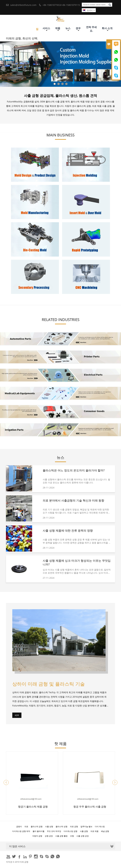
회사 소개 (107, 29)
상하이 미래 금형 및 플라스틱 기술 (49, 684)
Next (118, 69)
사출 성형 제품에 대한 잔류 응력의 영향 (68, 530)
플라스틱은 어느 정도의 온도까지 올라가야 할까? (74, 470)
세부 (17, 715)
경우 (78, 29)
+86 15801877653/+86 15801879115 (61, 5)
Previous (3, 69)
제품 (58, 29)
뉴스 (68, 29)
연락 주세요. (91, 29)
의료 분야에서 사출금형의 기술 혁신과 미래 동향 (73, 500)
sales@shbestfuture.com (23, 5)
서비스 (46, 29)
